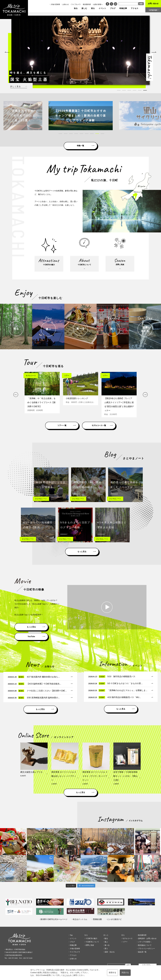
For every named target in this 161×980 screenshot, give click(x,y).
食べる (107, 945)
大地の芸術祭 (55, 4)
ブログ (113, 8)
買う (106, 948)
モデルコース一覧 (99, 425)
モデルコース (127, 938)
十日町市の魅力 (91, 938)
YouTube (31, 636)
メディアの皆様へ (145, 942)
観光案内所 (87, 4)
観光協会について (145, 945)
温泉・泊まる (110, 952)
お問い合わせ (153, 4)
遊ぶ (106, 942)
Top (71, 935)
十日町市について (92, 942)
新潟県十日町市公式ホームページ (54, 919)
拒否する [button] (112, 973)
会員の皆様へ (98, 4)
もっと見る (82, 552)
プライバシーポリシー (146, 948)
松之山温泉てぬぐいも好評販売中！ (29, 615)
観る (106, 938)
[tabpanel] (79, 50)
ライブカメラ (76, 4)
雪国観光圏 (97, 919)
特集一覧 (80, 146)
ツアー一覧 (62, 425)
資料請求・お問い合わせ (147, 938)
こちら (67, 975)
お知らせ (66, 4)
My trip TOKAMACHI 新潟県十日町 (14, 10)
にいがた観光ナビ (114, 919)
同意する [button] (125, 973)
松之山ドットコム (80, 919)
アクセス (135, 8)
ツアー (125, 942)
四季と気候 (90, 945)
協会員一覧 (142, 952)
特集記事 (123, 8)
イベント (102, 8)
